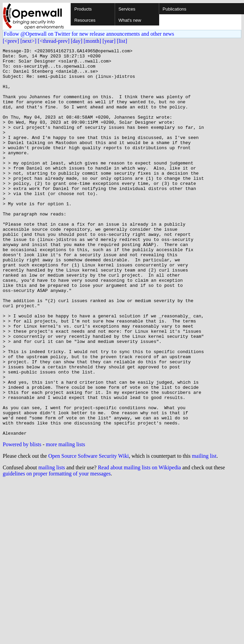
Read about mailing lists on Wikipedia (139, 545)
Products (83, 9)
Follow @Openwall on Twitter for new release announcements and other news (89, 34)
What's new (130, 20)
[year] (109, 41)
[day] (77, 41)
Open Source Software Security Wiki (88, 533)
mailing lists (52, 545)
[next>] (28, 41)
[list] (122, 41)
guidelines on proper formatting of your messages (57, 551)
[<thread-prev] (53, 41)
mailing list (204, 533)
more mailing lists (65, 522)
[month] (93, 41)
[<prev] (11, 41)
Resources (85, 20)
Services (127, 9)
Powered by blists (22, 522)
